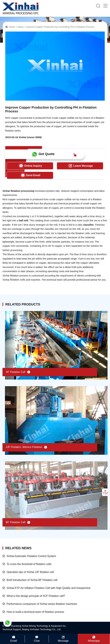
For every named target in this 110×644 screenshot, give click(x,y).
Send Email (30, 175)
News (21, 27)
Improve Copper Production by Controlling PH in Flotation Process (60, 27)
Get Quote (54, 154)
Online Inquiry (30, 166)
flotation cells (18, 280)
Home (12, 27)
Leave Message (80, 166)
